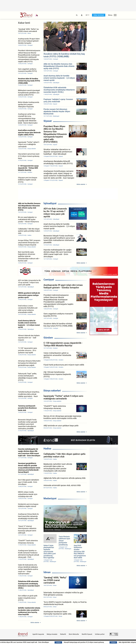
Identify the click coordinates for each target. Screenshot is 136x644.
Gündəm (48, 338)
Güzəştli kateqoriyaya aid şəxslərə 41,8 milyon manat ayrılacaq (90, 642)
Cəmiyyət (49, 280)
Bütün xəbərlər (81, 184)
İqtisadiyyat (50, 203)
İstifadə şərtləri (100, 634)
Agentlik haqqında (38, 634)
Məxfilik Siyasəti (87, 634)
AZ (87, 15)
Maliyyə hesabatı (52, 634)
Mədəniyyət (50, 498)
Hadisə (47, 449)
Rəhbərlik (63, 634)
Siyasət (48, 121)
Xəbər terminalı (99, 15)
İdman (47, 572)
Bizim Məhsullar (74, 634)
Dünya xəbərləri (52, 391)
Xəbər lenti (24, 23)
